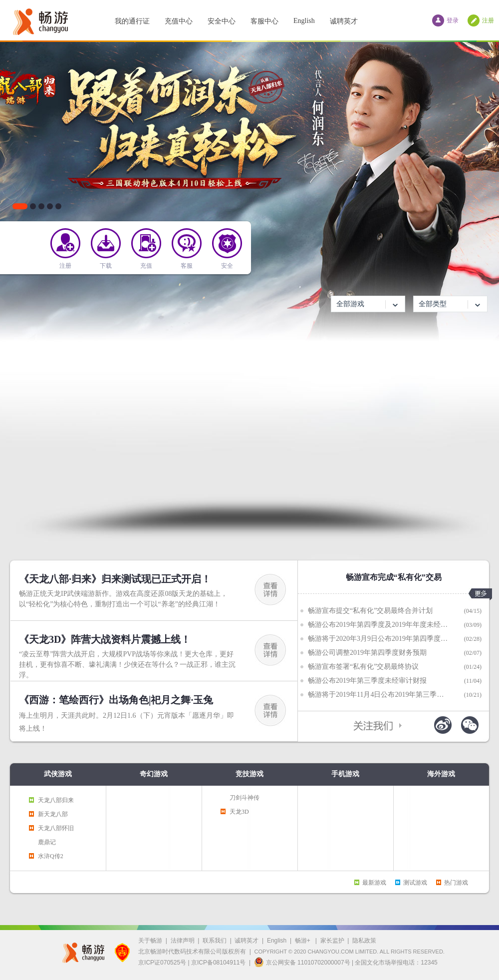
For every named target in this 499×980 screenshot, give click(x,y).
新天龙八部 (53, 814)
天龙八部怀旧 (56, 828)
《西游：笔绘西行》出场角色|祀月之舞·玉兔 (116, 700)
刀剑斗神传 (245, 798)
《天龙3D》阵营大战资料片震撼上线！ (105, 639)
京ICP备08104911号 (218, 963)
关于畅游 (150, 941)
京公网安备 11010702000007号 (302, 962)
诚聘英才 (344, 21)
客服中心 (264, 21)
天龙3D (239, 812)
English (304, 21)
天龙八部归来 (56, 800)
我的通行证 (132, 21)
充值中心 (179, 21)
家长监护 (332, 941)
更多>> (480, 594)
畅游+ (303, 941)
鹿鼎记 (47, 842)
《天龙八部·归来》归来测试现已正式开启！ (115, 579)
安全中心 (222, 21)
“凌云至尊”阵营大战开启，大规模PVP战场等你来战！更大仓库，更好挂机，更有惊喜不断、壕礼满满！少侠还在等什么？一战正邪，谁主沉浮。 (127, 665)
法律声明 (183, 941)
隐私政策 (364, 941)
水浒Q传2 (51, 856)
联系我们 (215, 941)
